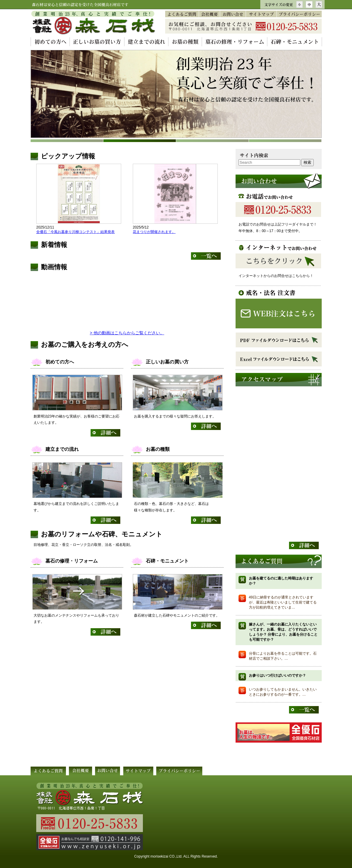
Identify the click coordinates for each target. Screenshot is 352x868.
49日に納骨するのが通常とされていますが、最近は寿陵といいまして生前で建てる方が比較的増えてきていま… (283, 602)
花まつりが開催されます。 (154, 232)
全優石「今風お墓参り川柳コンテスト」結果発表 (75, 232)
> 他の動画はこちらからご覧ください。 (127, 333)
